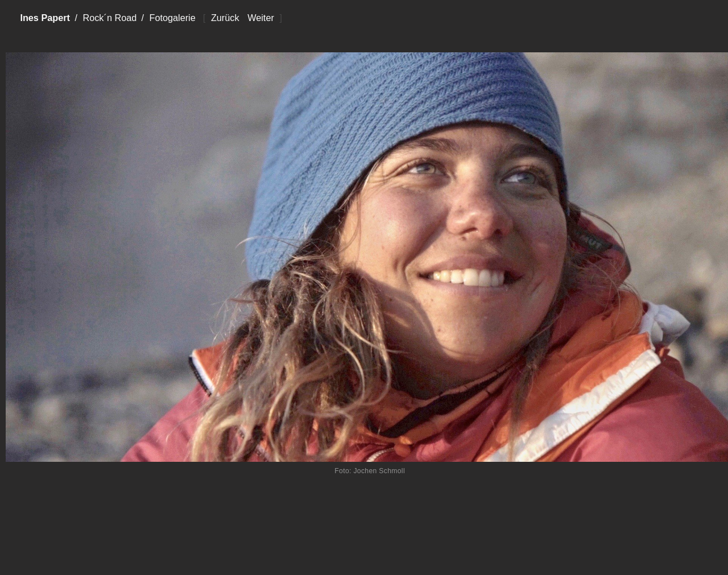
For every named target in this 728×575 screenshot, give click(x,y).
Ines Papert (45, 18)
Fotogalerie (172, 18)
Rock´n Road (109, 18)
